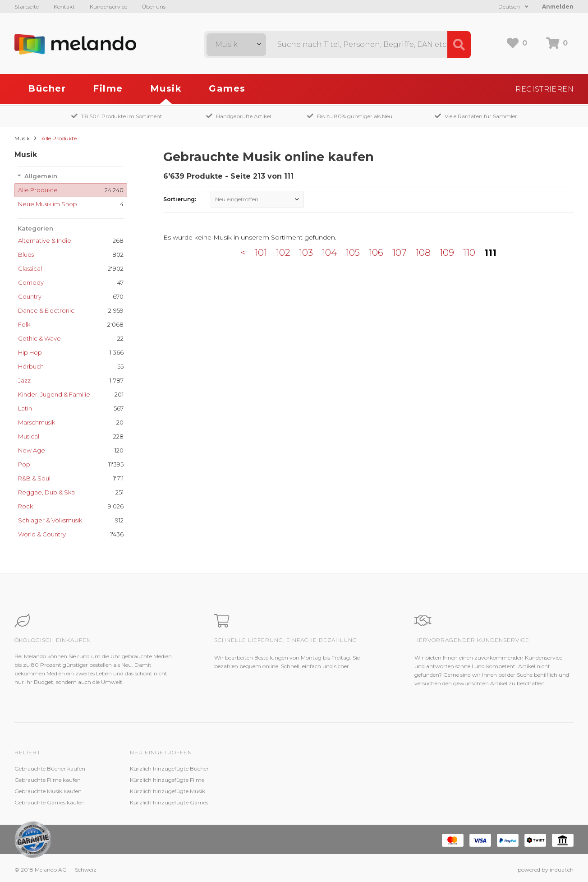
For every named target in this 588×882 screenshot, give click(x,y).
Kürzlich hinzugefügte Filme (167, 780)
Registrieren (544, 89)
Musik (166, 88)
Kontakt (64, 7)
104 (329, 253)
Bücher (47, 88)
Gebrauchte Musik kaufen (48, 791)
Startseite (27, 7)
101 (261, 253)
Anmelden (558, 7)
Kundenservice (108, 7)
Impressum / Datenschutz (395, 802)
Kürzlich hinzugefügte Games (169, 802)
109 (447, 253)
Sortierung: (180, 199)
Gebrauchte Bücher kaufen (50, 769)
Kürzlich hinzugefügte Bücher (169, 769)
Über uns (154, 7)
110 (469, 253)
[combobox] (236, 45)
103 (306, 253)
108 (423, 253)
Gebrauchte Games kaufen (50, 802)
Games (227, 88)
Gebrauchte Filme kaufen (48, 780)
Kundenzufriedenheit (273, 791)
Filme (108, 88)
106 (376, 253)
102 (283, 253)
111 (490, 253)
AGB (367, 791)
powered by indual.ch (546, 870)
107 (400, 253)
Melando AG (377, 769)
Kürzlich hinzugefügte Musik (168, 791)
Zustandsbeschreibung (275, 780)
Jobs (367, 780)
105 (353, 253)
